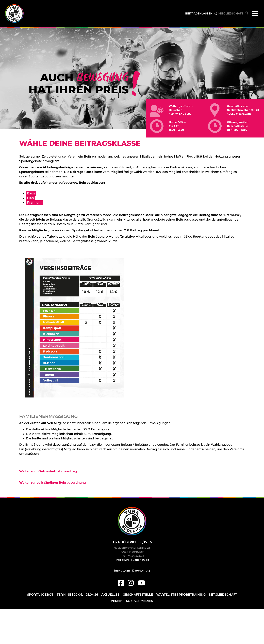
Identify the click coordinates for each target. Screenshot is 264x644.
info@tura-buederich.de (132, 562)
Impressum (122, 572)
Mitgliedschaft (231, 14)
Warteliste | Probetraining (181, 596)
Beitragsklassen (199, 14)
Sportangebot (40, 596)
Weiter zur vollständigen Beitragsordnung (53, 484)
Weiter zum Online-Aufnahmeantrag (48, 473)
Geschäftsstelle (138, 596)
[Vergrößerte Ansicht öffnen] (74, 329)
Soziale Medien (140, 602)
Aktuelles (110, 596)
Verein (117, 602)
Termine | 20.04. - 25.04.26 (77, 596)
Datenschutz (141, 572)
